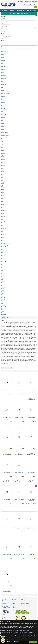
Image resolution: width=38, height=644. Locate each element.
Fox (2, 116)
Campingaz (4, 75)
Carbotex (3, 77)
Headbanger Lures (5, 133)
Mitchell (3, 179)
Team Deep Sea (4, 278)
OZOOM (3, 194)
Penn (2, 202)
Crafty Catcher (4, 89)
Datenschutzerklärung (23, 632)
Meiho (3, 172)
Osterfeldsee (14, 605)
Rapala (3, 220)
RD (2, 223)
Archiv (13, 606)
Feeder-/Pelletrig (6, 38)
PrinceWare (4, 211)
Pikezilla (3, 205)
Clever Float (4, 84)
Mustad (3, 184)
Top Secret (3, 283)
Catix (2, 81)
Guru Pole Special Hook (19, 390)
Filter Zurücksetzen (19, 20)
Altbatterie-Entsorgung (25, 604)
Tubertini (3, 289)
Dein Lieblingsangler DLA (6, 93)
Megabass (3, 170)
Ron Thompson (4, 227)
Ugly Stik (3, 290)
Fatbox (3, 105)
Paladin (3, 196)
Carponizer (3, 80)
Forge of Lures (4, 114)
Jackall (3, 140)
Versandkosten (5, 601)
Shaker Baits (4, 247)
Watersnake (4, 301)
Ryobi (2, 232)
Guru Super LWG (7, 472)
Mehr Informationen (4, 639)
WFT (2, 304)
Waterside (3, 299)
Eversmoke (3, 102)
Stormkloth (4, 268)
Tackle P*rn (3, 275)
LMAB (2, 161)
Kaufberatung (4, 605)
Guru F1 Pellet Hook (7, 417)
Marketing (17, 641)
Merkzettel (28, 1)
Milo (2, 178)
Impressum (23, 605)
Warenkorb (35, 1)
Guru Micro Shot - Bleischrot (19, 554)
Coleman (3, 86)
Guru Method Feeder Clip (7, 390)
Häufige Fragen (5, 606)
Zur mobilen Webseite (6, 608)
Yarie (2, 310)
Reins (2, 224)
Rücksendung (4, 604)
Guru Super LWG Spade (19, 445)
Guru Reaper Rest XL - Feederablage (31, 500)
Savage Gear (4, 235)
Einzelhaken (5, 35)
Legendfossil (4, 155)
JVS (2, 145)
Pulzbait (3, 215)
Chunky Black (4, 83)
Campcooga (4, 74)
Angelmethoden (4, 368)
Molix (2, 181)
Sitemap (13, 608)
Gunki (3, 130)
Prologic (3, 214)
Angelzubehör (11, 368)
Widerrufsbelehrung (24, 601)
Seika (2, 239)
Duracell (3, 98)
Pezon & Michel (4, 203)
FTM (2, 120)
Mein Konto (21, 1)
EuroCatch (3, 101)
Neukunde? (14, 1)
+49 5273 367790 (6, 617)
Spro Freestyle (4, 259)
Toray (2, 284)
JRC (2, 143)
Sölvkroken (3, 253)
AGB (22, 599)
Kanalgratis (4, 146)
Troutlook (3, 287)
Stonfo (3, 266)
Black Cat (3, 66)
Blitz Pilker (3, 68)
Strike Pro (3, 269)
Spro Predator (4, 262)
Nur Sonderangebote (7, 22)
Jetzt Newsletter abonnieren (22, 613)
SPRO (2, 257)
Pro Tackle (3, 212)
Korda (2, 152)
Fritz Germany (4, 119)
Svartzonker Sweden (5, 274)
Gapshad (3, 125)
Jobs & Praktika (15, 602)
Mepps (3, 173)
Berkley (3, 62)
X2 (2, 308)
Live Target (3, 160)
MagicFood (3, 164)
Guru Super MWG (7, 500)
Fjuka (2, 111)
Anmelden (7, 1)
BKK (2, 65)
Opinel (3, 191)
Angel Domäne (4, 53)
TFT (2, 280)
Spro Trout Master (5, 263)
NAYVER (3, 187)
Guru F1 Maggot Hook (31, 390)
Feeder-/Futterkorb (7, 37)
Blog (13, 601)
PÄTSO (3, 199)
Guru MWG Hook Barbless (19, 500)
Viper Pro (3, 295)
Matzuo (3, 169)
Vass (2, 293)
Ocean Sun (3, 188)
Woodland (3, 305)
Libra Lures (3, 158)
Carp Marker (4, 78)
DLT (2, 95)
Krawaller (3, 154)
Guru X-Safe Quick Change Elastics (7, 528)
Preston (3, 209)
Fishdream (3, 108)
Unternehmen (14, 599)
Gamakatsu (4, 124)
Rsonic (3, 230)
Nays (2, 185)
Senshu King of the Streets (6, 244)
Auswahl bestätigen (25, 642)
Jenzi (2, 142)
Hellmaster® (4, 134)
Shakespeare (4, 248)
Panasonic (3, 197)
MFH (2, 175)
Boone (3, 72)
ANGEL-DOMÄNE (9, 5)
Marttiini (3, 166)
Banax (3, 59)
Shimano (3, 250)
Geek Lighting (4, 127)
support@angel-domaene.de (8, 619)
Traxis (2, 286)
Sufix (2, 271)
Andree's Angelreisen (5, 51)
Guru (4, 31)
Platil (2, 208)
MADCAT (3, 163)
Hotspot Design (4, 137)
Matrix (3, 167)
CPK (2, 87)
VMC (2, 296)
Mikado (3, 176)
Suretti (3, 272)
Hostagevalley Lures (5, 136)
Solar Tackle (4, 251)
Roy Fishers (4, 229)
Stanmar (3, 265)
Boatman (3, 71)
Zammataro (4, 314)
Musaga (3, 182)
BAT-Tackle (3, 60)
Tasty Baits (3, 277)
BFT (2, 63)
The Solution (4, 281)
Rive (2, 226)
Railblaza (3, 217)
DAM (2, 92)
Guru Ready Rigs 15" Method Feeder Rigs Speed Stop (19, 528)
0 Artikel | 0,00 (33, 5)
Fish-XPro (3, 107)
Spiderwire (3, 256)
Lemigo (3, 157)
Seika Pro (3, 241)
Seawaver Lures (4, 236)
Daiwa (3, 90)
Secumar (3, 238)
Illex (2, 139)
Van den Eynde (4, 292)
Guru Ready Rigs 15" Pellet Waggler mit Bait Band (31, 528)
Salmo (3, 233)
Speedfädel (3, 254)
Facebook (14, 604)
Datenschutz (23, 602)
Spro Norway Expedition (6, 260)
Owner (3, 193)
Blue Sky (3, 69)
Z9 (2, 313)
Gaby (2, 122)
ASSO (2, 56)
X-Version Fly (4, 307)
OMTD (2, 190)
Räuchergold (4, 221)
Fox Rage (3, 117)
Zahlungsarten (5, 602)
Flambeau (3, 113)
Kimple (3, 149)
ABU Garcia (3, 50)
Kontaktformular (5, 616)
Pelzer (2, 200)
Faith (2, 104)
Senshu (3, 242)
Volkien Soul (4, 298)
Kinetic (3, 151)
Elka (2, 99)
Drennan (3, 96)
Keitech (3, 148)
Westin (3, 302)
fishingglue (4, 110)
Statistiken (10, 641)
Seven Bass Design (5, 245)
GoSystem (3, 128)
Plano (2, 206)
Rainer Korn (4, 218)
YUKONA (3, 311)
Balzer (3, 57)
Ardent (3, 54)
